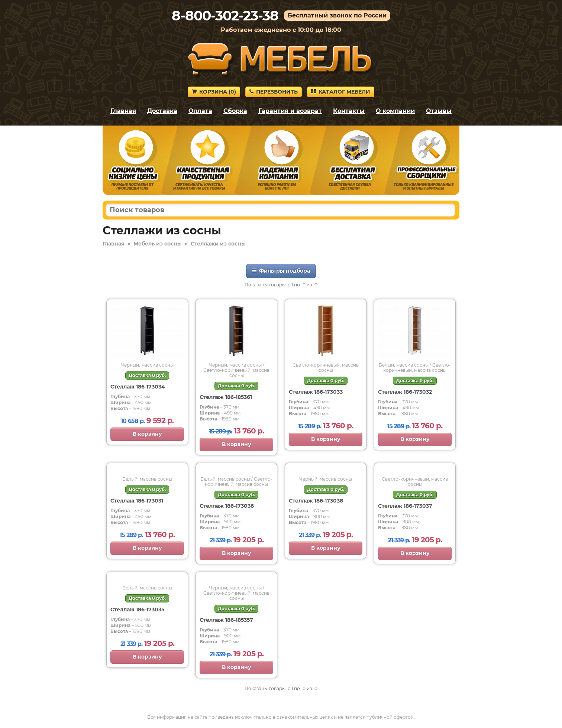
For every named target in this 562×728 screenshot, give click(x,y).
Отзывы (439, 111)
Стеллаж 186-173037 (405, 506)
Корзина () (214, 92)
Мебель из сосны (158, 244)
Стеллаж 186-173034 (138, 387)
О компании (395, 111)
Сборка (235, 111)
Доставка (162, 111)
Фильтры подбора (281, 271)
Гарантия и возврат (290, 111)
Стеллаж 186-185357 (226, 620)
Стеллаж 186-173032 (405, 392)
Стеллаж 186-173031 (137, 501)
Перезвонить (274, 92)
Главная (123, 111)
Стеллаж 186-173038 (316, 501)
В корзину (147, 434)
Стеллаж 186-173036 (227, 506)
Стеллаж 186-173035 (137, 610)
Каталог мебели (341, 92)
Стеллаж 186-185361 (226, 397)
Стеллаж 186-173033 (316, 392)
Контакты (349, 111)
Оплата (200, 111)
